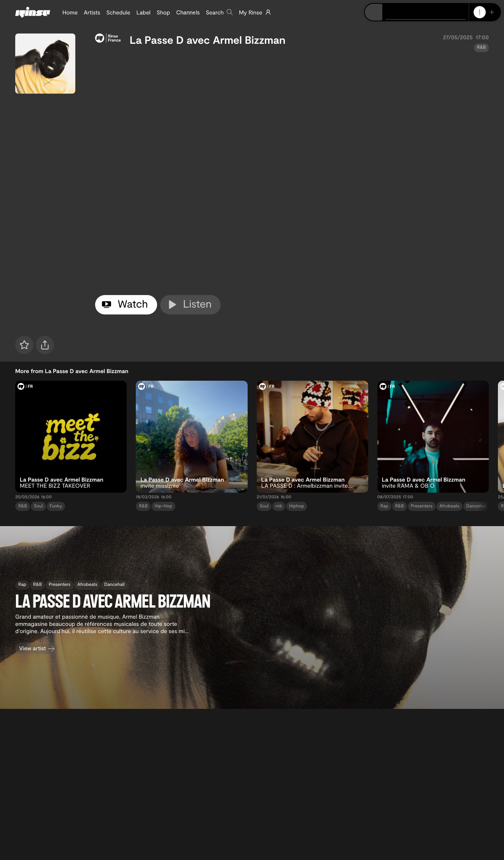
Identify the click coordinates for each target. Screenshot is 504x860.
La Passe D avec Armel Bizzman (208, 40)
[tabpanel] (292, 172)
